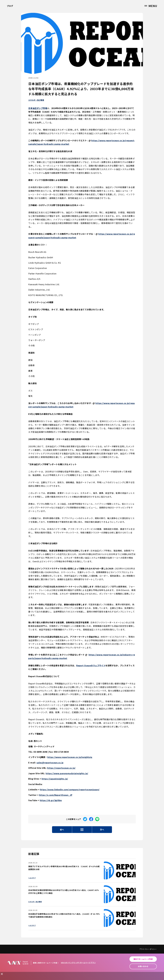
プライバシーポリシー (148, 949)
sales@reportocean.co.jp (50, 763)
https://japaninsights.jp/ (55, 779)
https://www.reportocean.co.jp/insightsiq (70, 757)
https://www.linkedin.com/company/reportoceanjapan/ (70, 789)
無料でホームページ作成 (143, 959)
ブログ (10, 6)
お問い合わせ (143, 966)
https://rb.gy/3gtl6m (51, 800)
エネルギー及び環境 (36, 100)
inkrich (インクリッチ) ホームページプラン (78, 963)
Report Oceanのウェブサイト (91, 665)
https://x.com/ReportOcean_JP (56, 795)
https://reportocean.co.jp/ (61, 768)
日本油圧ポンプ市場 (38, 108)
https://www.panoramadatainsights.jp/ (67, 773)
